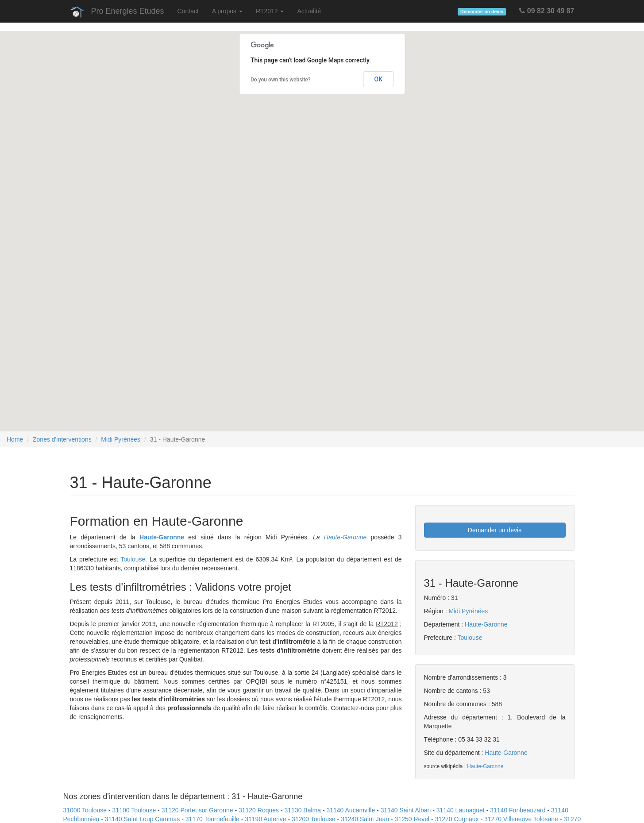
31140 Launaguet (461, 810)
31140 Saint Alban (406, 810)
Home (15, 439)
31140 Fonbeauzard (518, 810)
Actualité (309, 11)
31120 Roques (259, 810)
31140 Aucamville (351, 810)
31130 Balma (303, 810)
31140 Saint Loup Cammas (143, 819)
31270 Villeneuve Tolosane (521, 819)
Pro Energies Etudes (128, 11)
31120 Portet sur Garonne (197, 810)
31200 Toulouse (314, 819)
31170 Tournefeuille (212, 819)
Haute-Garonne (162, 537)
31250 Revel (412, 819)
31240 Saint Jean (365, 819)
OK (379, 79)
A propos (227, 11)
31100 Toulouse (134, 810)
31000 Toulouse (85, 810)
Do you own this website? (281, 80)
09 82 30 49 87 (547, 11)
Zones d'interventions (62, 439)
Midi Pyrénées (121, 439)
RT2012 (270, 11)
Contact (188, 11)
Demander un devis (495, 530)
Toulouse (133, 559)
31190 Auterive (265, 819)
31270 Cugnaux (457, 819)
